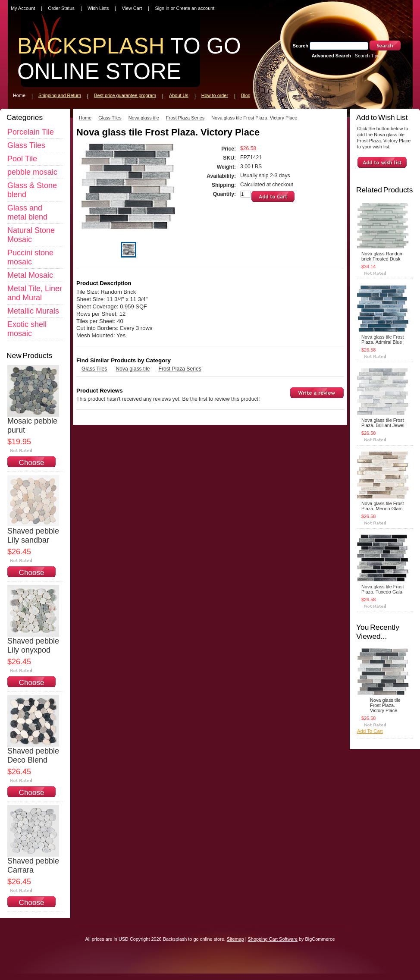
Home (85, 118)
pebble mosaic (32, 172)
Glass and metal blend (27, 212)
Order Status (61, 8)
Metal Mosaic (30, 275)
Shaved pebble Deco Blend (33, 755)
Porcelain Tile (31, 132)
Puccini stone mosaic (30, 257)
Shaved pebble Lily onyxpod (33, 645)
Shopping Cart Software (273, 939)
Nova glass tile (144, 118)
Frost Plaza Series (185, 118)
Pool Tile (22, 159)
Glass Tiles (26, 145)
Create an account (195, 8)
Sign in (162, 8)
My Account (23, 8)
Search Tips (367, 56)
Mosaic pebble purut (32, 426)
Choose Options (32, 467)
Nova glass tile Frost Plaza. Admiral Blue (383, 339)
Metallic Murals (33, 311)
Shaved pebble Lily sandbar (33, 536)
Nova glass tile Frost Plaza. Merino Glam (383, 506)
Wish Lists (98, 8)
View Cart (132, 8)
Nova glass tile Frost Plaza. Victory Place (385, 705)
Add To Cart (370, 731)
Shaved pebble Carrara (33, 865)
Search (301, 46)
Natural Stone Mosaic (31, 235)
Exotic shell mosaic (27, 329)
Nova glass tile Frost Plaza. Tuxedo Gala (383, 589)
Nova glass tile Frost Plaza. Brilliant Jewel (383, 423)
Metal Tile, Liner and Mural (35, 293)
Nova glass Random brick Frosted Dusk (382, 256)
